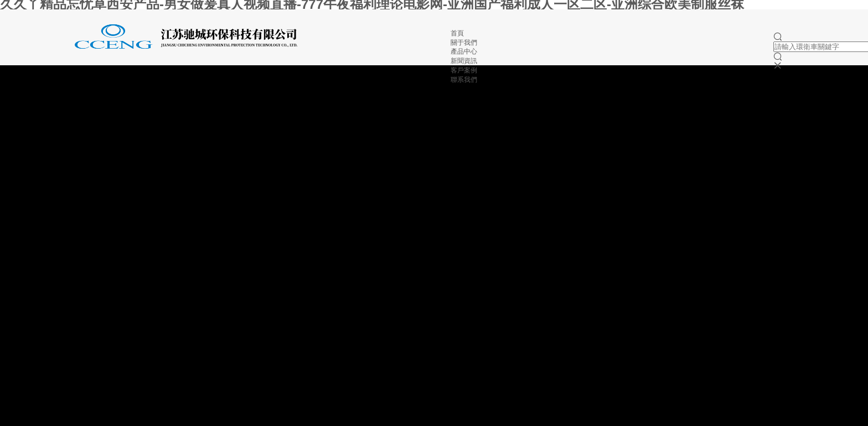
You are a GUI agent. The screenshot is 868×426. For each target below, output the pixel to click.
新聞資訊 (464, 61)
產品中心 (464, 51)
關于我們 (464, 43)
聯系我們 (464, 80)
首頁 (457, 33)
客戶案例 (464, 70)
